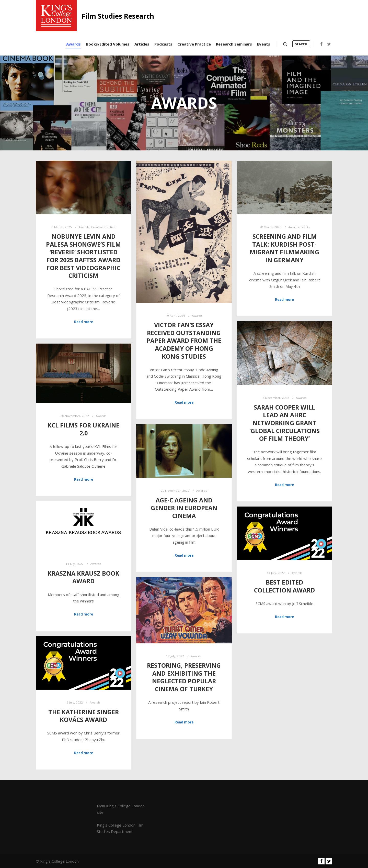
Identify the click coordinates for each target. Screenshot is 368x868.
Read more (84, 322)
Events (305, 227)
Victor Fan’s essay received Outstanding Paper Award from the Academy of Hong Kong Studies (184, 340)
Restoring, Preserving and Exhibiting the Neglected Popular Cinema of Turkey (184, 677)
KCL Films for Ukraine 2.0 (83, 429)
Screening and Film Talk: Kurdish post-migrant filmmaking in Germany (284, 248)
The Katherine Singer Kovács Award (84, 716)
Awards (84, 227)
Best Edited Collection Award (284, 586)
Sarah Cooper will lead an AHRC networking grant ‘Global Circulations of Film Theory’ (285, 423)
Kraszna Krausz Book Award (83, 577)
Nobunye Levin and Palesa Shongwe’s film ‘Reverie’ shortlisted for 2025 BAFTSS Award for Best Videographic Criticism (83, 256)
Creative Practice (103, 227)
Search (301, 44)
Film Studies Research (107, 16)
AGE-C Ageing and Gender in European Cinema (184, 508)
